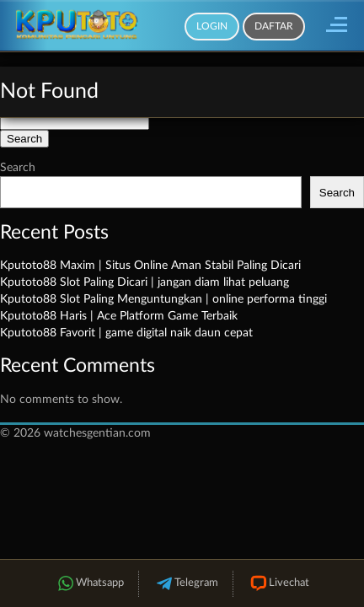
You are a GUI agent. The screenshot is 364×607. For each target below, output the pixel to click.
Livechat (278, 584)
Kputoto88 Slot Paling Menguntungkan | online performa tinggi (163, 299)
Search (18, 168)
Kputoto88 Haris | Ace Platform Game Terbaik (119, 316)
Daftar (274, 26)
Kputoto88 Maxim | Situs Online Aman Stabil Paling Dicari (150, 266)
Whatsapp (89, 584)
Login (212, 26)
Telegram (186, 584)
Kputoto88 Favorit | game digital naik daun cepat (126, 333)
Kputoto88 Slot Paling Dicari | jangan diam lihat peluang (145, 282)
